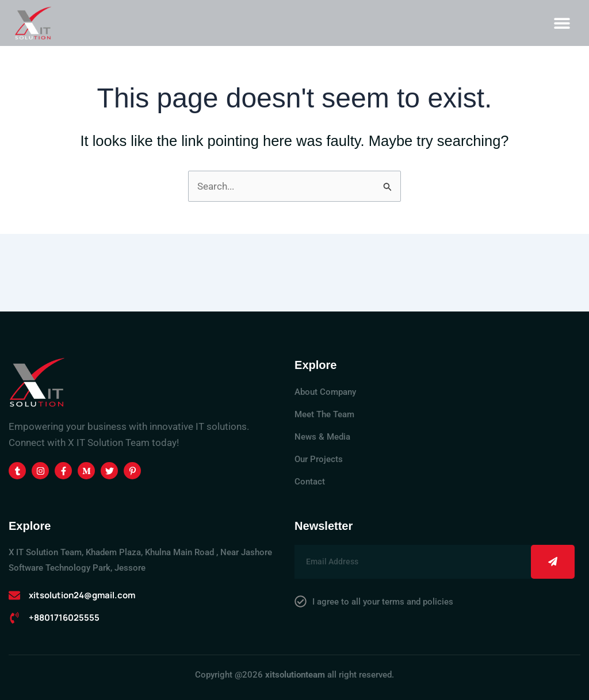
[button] (562, 23)
